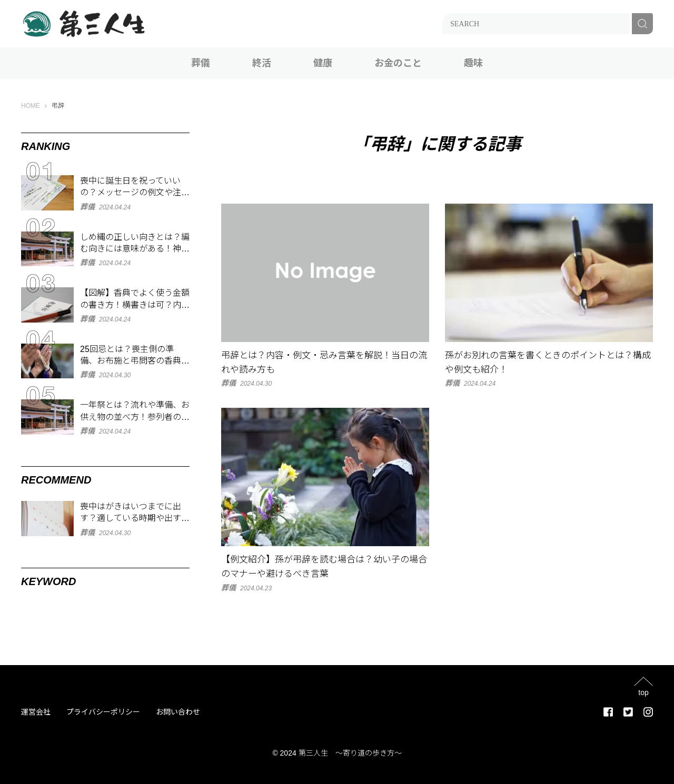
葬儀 (201, 63)
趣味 (473, 63)
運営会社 (36, 712)
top (643, 692)
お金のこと (398, 63)
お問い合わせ (178, 712)
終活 (262, 63)
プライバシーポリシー (103, 712)
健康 (323, 63)
